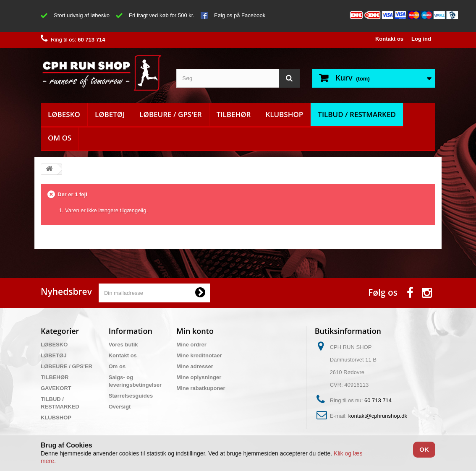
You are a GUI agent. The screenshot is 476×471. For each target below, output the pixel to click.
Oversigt (120, 407)
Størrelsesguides (131, 396)
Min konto (195, 331)
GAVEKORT (56, 388)
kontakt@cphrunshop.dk (378, 416)
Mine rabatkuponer (201, 388)
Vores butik (123, 345)
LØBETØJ (110, 114)
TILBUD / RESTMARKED (357, 114)
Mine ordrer (191, 345)
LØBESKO (64, 114)
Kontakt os (389, 39)
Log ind (421, 39)
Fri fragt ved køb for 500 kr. (162, 15)
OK (424, 449)
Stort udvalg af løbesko (82, 15)
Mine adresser (195, 366)
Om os (60, 138)
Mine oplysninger (199, 377)
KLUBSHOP (284, 114)
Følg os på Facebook (240, 15)
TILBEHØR (234, 114)
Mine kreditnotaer (199, 355)
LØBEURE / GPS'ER (170, 114)
